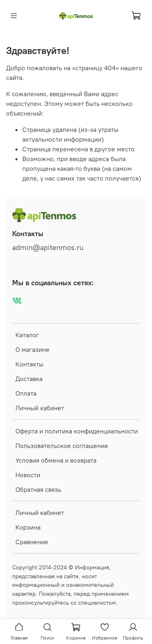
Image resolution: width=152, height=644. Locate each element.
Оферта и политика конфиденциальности (77, 431)
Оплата (26, 393)
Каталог (27, 335)
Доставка (29, 379)
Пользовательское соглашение (62, 446)
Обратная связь (38, 489)
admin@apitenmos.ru (48, 248)
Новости (28, 475)
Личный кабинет (40, 408)
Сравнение (32, 542)
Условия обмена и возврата (56, 460)
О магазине (32, 349)
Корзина (28, 527)
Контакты (29, 364)
